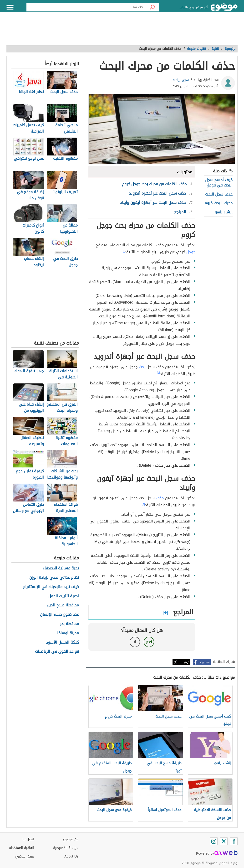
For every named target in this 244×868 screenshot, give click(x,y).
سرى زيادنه (181, 80)
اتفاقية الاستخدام (21, 848)
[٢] (159, 373)
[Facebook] (234, 841)
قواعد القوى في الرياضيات (57, 652)
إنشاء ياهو (224, 212)
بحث (142, 367)
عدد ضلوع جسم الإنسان (59, 615)
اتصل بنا (28, 839)
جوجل (191, 252)
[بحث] (152, 7)
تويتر (187, 662)
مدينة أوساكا (68, 633)
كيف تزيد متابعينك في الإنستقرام (51, 587)
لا (135, 642)
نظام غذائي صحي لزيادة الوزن (54, 578)
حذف (160, 498)
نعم (149, 642)
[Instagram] (214, 841)
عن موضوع (71, 839)
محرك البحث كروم (219, 203)
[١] (124, 251)
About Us (71, 856)
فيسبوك (205, 662)
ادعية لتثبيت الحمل (64, 596)
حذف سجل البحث (219, 194)
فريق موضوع (25, 856)
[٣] (143, 504)
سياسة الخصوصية (66, 848)
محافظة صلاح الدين (63, 605)
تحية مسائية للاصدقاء (61, 568)
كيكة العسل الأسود (62, 643)
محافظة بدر (69, 624)
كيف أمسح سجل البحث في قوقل (219, 183)
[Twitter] (224, 841)
